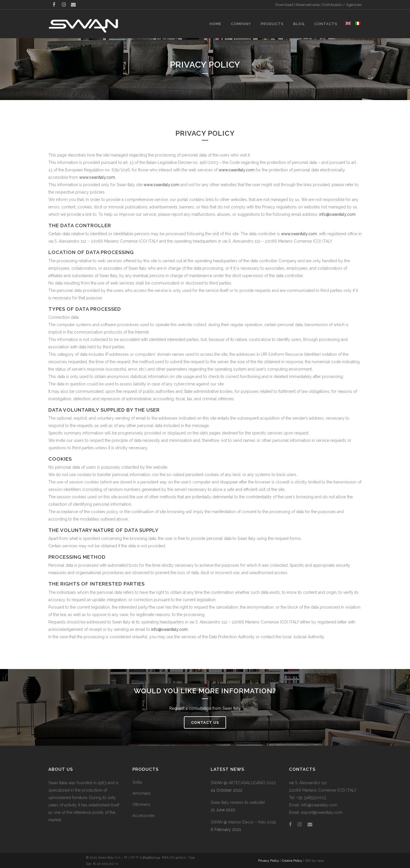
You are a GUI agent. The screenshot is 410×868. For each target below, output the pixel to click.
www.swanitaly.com (237, 170)
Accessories (144, 816)
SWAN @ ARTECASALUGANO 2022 (243, 783)
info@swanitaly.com (337, 214)
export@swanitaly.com (322, 812)
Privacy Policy (269, 861)
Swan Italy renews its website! (238, 802)
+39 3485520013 (311, 798)
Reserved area (308, 5)
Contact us (205, 722)
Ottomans (141, 804)
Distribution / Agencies (342, 5)
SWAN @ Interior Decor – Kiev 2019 (243, 822)
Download (284, 5)
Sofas (137, 782)
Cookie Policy (292, 861)
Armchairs (142, 793)
